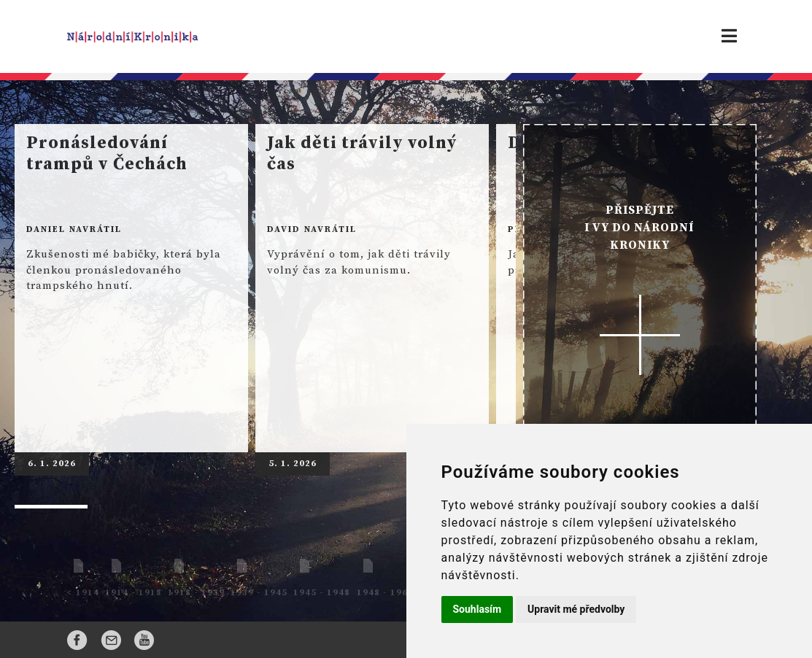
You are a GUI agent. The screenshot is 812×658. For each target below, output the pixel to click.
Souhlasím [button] (477, 609)
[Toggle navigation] (729, 36)
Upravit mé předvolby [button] (576, 609)
